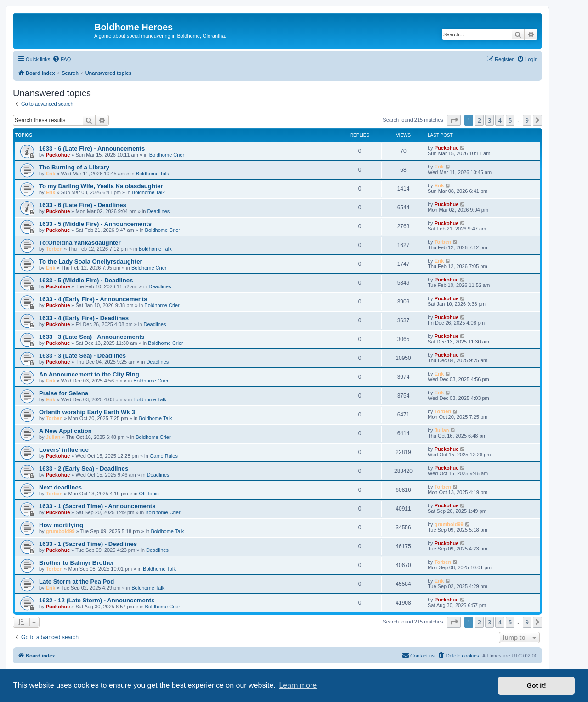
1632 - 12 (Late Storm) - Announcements (97, 600)
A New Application (65, 431)
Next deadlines (60, 487)
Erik (51, 174)
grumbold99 (60, 531)
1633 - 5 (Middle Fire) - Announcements (95, 224)
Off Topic (149, 494)
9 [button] (527, 120)
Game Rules (164, 456)
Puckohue (58, 155)
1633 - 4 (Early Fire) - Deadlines (84, 318)
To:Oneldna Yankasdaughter (80, 243)
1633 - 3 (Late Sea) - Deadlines (82, 356)
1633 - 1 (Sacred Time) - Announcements (97, 506)
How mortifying (61, 525)
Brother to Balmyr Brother (76, 563)
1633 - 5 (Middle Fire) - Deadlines (86, 280)
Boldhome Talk (153, 174)
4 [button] (500, 120)
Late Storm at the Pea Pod (76, 581)
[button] (454, 120)
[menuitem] (62, 59)
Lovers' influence (64, 450)
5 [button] (510, 120)
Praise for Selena (64, 393)
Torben (54, 249)
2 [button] (479, 120)
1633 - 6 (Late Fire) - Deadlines (83, 205)
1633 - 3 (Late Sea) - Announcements (92, 337)
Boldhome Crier (167, 155)
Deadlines (158, 211)
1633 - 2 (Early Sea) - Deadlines (84, 469)
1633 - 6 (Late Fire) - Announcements (92, 149)
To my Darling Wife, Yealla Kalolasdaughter (101, 186)
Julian (53, 437)
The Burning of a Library (74, 167)
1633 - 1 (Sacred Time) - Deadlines (88, 544)
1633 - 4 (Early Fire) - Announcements (93, 299)
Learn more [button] (298, 685)
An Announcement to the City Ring (89, 374)
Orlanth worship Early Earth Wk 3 (87, 412)
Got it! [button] (537, 685)
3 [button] (489, 120)
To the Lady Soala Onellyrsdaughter (91, 261)
